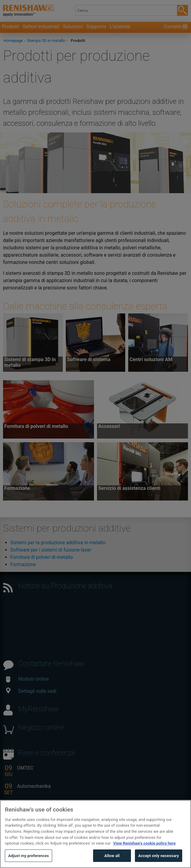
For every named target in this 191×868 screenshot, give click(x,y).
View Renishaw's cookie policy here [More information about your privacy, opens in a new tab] (144, 857)
